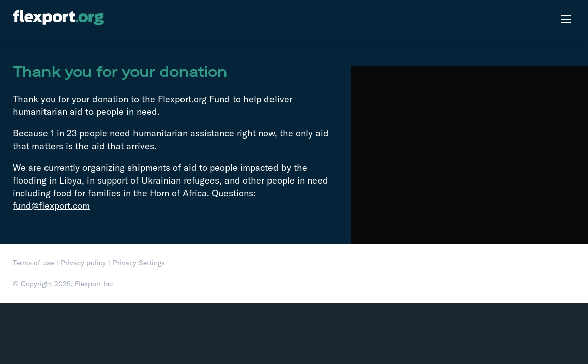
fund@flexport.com (51, 206)
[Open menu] (566, 19)
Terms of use (33, 263)
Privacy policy (83, 263)
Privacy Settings (139, 263)
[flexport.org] (58, 19)
